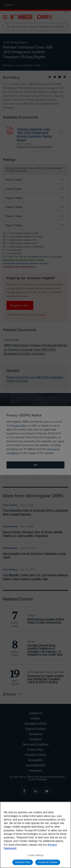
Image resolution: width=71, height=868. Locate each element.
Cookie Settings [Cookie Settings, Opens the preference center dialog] (35, 855)
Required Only (23, 862)
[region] (35, 835)
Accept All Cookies (48, 862)
